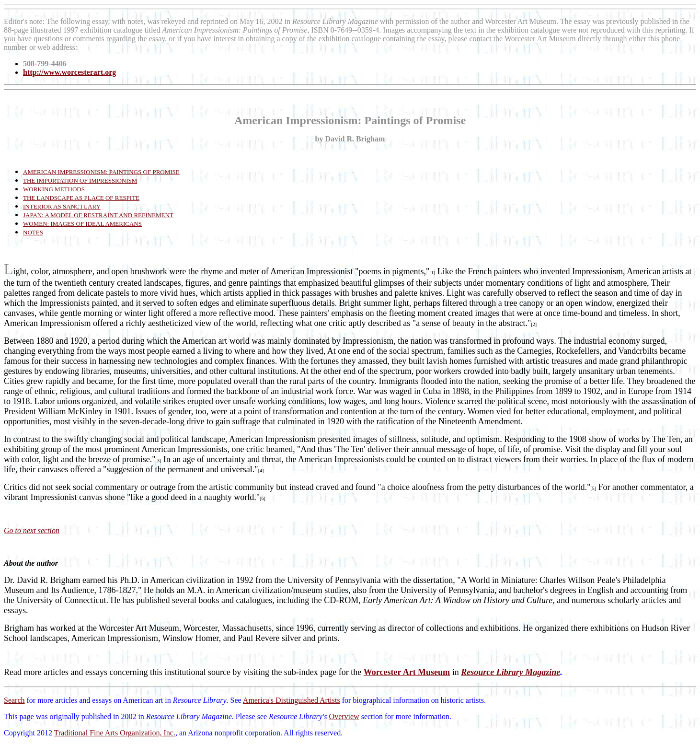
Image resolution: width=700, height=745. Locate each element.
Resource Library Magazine (511, 672)
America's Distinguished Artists (292, 700)
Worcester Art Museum (407, 672)
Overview (344, 716)
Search (14, 700)
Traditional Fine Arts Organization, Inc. (115, 733)
